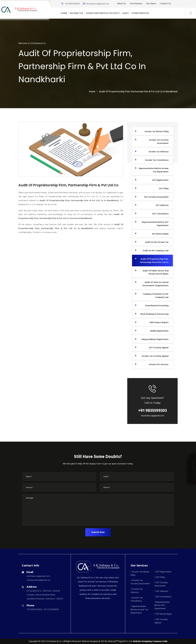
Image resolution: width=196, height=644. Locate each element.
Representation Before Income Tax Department (139, 610)
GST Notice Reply (163, 614)
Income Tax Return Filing (140, 573)
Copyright (33, 641)
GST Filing (160, 577)
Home (64, 13)
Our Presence (136, 4)
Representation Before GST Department (162, 605)
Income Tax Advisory (137, 591)
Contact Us (165, 4)
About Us (121, 4)
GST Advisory (161, 591)
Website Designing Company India (150, 641)
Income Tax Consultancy (137, 599)
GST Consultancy (163, 597)
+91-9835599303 (72, 4)
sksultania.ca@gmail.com (98, 4)
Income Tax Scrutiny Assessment (140, 582)
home (92, 92)
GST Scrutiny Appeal (161, 621)
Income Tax (76, 13)
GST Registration (163, 572)
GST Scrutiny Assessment (161, 584)
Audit (126, 13)
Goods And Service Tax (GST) (103, 13)
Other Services (140, 13)
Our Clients (151, 4)
